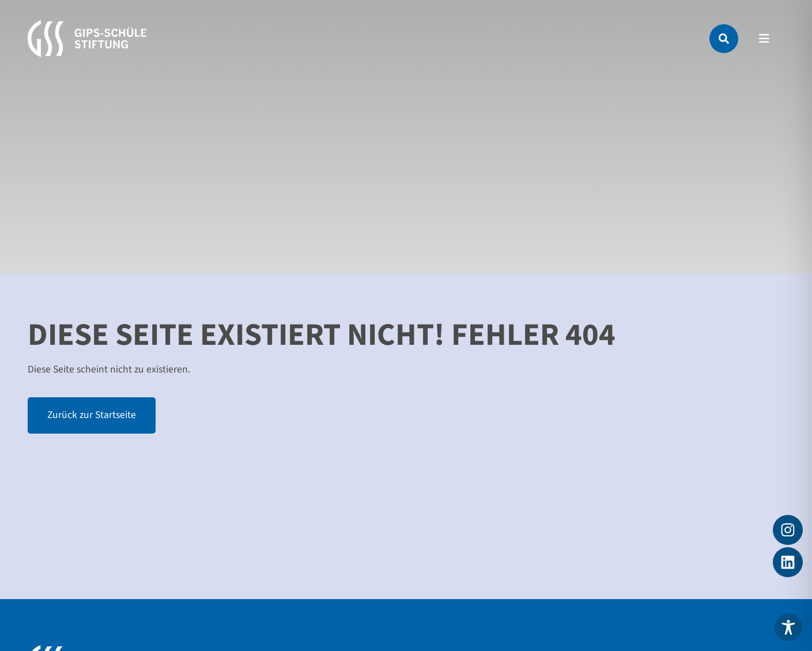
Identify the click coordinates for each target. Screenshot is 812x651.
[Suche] (724, 39)
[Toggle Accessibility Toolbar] (788, 627)
